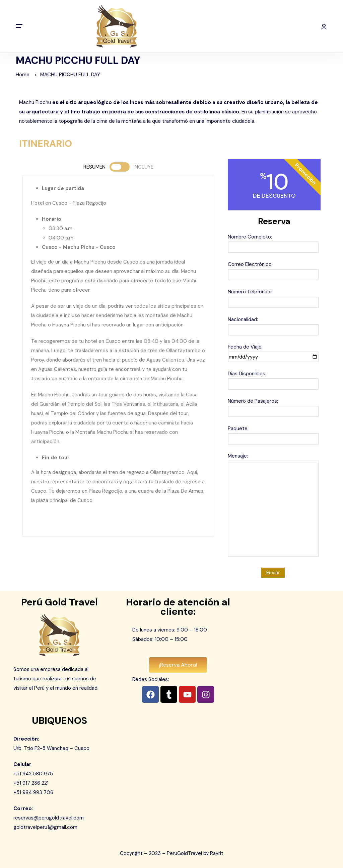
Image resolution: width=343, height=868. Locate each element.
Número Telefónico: (273, 297)
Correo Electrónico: (273, 269)
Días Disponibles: (273, 379)
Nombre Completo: (273, 242)
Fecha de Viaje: (273, 352)
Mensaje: (273, 505)
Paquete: (273, 434)
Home (23, 75)
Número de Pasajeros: (273, 406)
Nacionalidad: (273, 325)
